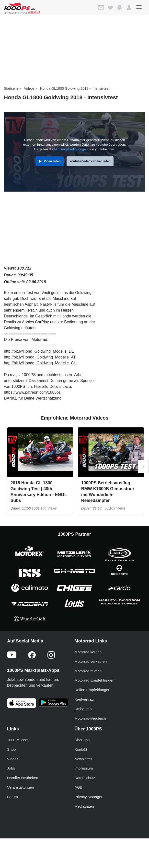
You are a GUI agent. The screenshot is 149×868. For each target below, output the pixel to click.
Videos (29, 88)
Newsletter (83, 759)
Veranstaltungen (21, 787)
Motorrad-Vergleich (90, 718)
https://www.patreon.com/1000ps (32, 392)
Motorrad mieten (88, 671)
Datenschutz (85, 778)
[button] (129, 8)
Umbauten (83, 709)
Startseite (11, 88)
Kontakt (81, 749)
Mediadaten (84, 806)
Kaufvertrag (84, 699)
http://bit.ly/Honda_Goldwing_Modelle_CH (40, 363)
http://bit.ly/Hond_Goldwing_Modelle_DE (39, 351)
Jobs (11, 768)
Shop (11, 749)
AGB (79, 787)
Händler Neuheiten (23, 778)
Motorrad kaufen (88, 652)
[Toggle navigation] (139, 7)
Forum (12, 797)
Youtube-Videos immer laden (90, 161)
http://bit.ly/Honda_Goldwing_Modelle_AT (40, 357)
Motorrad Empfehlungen (95, 680)
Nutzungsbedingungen (71, 149)
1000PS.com (18, 740)
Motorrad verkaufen (91, 661)
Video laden (52, 161)
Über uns (82, 740)
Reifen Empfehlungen (92, 690)
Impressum (84, 768)
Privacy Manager (89, 797)
